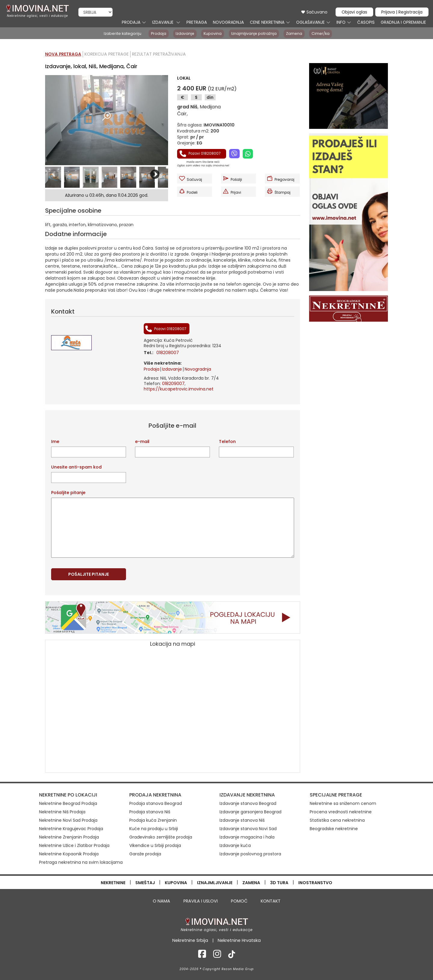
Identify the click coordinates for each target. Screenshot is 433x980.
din (210, 97)
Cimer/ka (322, 33)
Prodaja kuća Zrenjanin (153, 820)
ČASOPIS (365, 22)
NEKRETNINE (113, 882)
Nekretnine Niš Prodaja (62, 812)
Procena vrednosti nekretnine (341, 812)
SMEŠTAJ (145, 882)
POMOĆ (238, 901)
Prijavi (232, 191)
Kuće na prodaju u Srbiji (154, 829)
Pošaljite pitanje (68, 493)
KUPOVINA (176, 882)
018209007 (173, 384)
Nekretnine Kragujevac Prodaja (71, 829)
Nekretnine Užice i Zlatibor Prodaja (74, 845)
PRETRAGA (196, 22)
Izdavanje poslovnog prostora (250, 854)
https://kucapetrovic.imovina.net (179, 389)
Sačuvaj (190, 179)
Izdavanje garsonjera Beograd (250, 812)
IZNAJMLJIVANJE (215, 882)
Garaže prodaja (145, 854)
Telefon (227, 441)
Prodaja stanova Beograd (156, 803)
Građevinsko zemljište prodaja (161, 837)
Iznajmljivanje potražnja (254, 33)
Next (155, 175)
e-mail (142, 441)
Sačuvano (314, 12)
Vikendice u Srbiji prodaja (155, 845)
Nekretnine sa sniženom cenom (343, 803)
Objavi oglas (354, 12)
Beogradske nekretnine (334, 829)
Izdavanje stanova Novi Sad (248, 829)
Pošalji (232, 179)
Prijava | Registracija (402, 12)
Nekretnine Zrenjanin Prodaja (69, 837)
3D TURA (279, 882)
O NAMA (162, 901)
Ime (55, 441)
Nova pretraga (63, 54)
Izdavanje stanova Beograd (248, 803)
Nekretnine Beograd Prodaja (68, 803)
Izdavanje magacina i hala (247, 837)
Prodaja (157, 33)
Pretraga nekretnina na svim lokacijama (81, 862)
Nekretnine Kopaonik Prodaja (69, 854)
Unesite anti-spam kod (76, 467)
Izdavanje (184, 33)
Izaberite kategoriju (120, 33)
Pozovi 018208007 (200, 154)
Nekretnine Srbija (191, 940)
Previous (54, 175)
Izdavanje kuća (235, 845)
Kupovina (212, 33)
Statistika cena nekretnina (337, 820)
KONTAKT (269, 901)
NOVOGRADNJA (228, 22)
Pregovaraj (280, 179)
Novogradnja (198, 369)
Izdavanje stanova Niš (242, 820)
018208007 (168, 353)
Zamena (295, 33)
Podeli (188, 191)
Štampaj (278, 191)
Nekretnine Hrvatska (239, 940)
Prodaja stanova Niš (150, 812)
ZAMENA (251, 882)
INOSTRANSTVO (315, 882)
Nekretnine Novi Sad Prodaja (68, 820)
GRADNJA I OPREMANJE (403, 22)
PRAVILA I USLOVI (200, 901)
